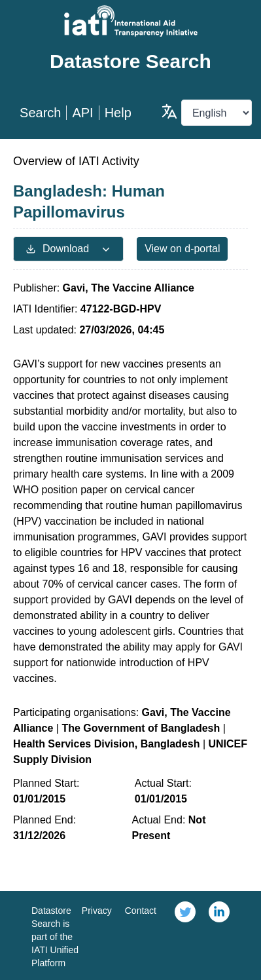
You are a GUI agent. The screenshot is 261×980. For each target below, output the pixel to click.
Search (40, 113)
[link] (185, 935)
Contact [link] (141, 911)
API (82, 113)
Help (118, 113)
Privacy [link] (97, 911)
